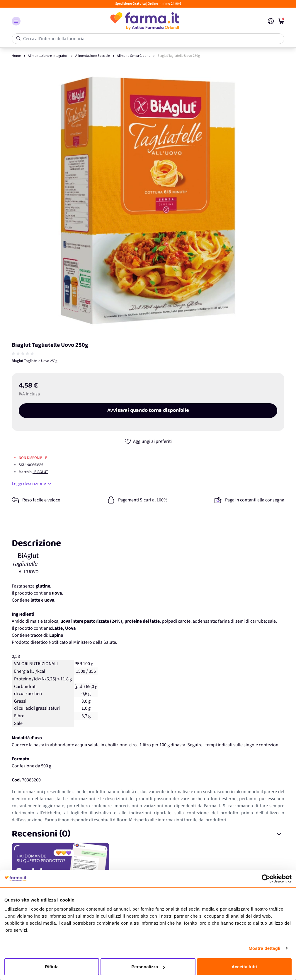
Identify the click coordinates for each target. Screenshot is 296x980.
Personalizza (148, 967)
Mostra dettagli (264, 948)
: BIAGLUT (40, 472)
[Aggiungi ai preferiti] (148, 441)
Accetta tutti (244, 967)
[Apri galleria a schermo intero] (148, 200)
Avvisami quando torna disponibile (148, 411)
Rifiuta (52, 967)
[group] (23, 354)
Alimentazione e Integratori (48, 56)
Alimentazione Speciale (93, 56)
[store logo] (144, 21)
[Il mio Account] (271, 21)
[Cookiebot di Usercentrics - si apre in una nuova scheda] (266, 879)
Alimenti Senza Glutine (134, 56)
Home (16, 56)
